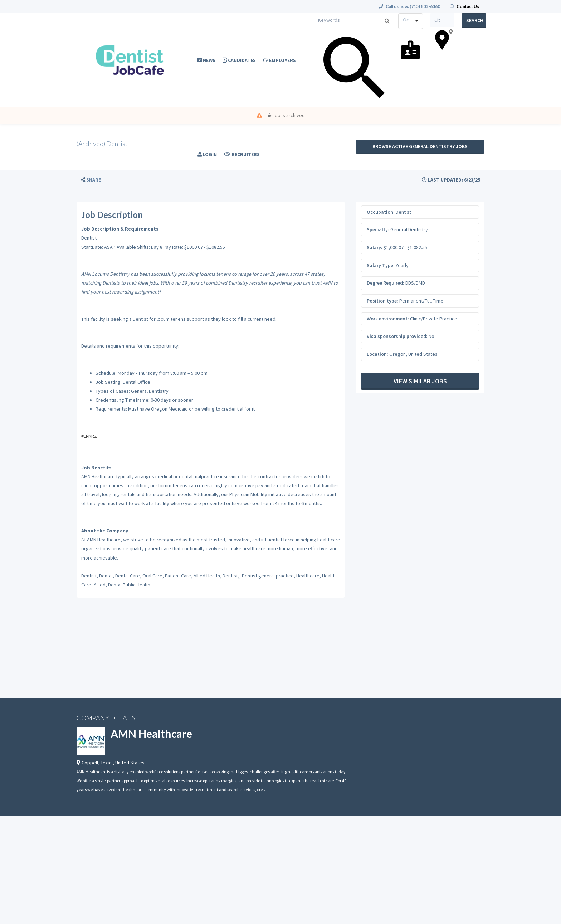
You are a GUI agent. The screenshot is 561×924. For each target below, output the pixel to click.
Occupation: (381, 212)
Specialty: (378, 229)
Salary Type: (381, 265)
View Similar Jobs (420, 381)
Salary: (375, 247)
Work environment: (388, 319)
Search (475, 20)
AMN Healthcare (151, 734)
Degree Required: (386, 283)
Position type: (382, 301)
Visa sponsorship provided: (397, 336)
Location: (377, 354)
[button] (91, 180)
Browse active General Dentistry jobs (420, 146)
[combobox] (411, 21)
